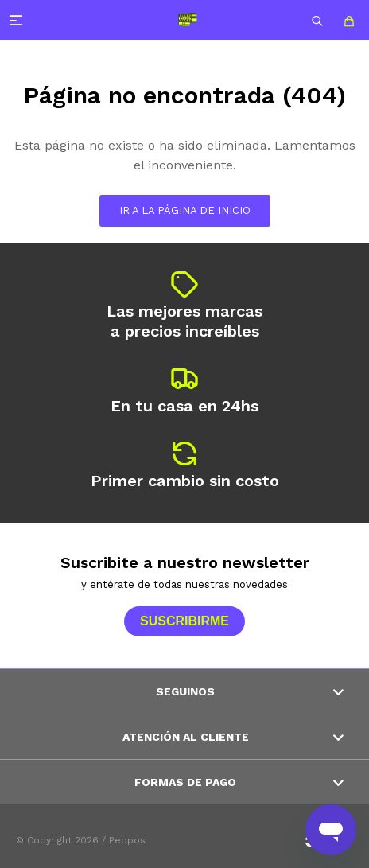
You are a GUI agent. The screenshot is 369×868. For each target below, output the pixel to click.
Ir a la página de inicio (185, 210)
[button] (317, 20)
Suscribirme (184, 621)
